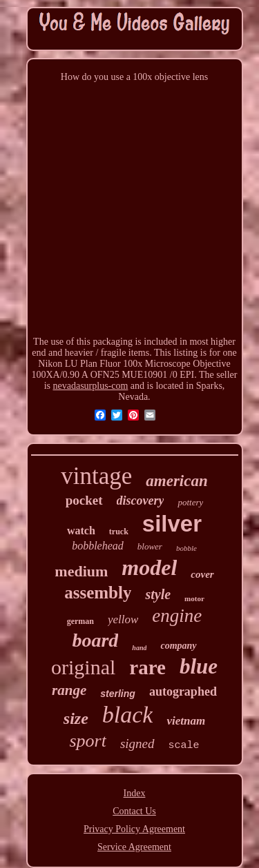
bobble (186, 548)
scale (184, 746)
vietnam (186, 721)
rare (147, 667)
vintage (96, 476)
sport (87, 741)
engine (177, 616)
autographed (183, 692)
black (128, 715)
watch (81, 531)
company (178, 646)
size (76, 718)
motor (194, 598)
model (149, 567)
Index (135, 793)
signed (137, 744)
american (176, 481)
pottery (190, 502)
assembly (98, 593)
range (69, 690)
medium (81, 571)
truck (119, 532)
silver (172, 524)
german (80, 621)
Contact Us (134, 811)
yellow (123, 619)
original (83, 667)
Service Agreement (134, 847)
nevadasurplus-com (91, 386)
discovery (141, 501)
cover (202, 574)
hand (139, 648)
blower (150, 546)
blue (199, 666)
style (158, 594)
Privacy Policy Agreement (134, 829)
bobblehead (98, 546)
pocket (84, 500)
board (95, 640)
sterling (118, 694)
